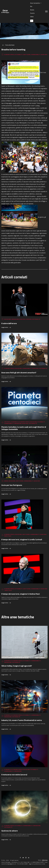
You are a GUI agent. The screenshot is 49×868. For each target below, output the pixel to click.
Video (32, 17)
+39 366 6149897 (23, 864)
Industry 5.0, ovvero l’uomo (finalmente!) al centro (22, 720)
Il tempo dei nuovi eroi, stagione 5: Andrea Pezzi (21, 594)
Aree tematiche (35, 3)
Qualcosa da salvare (10, 831)
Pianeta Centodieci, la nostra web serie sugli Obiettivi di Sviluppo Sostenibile (24, 428)
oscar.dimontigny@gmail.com (9, 864)
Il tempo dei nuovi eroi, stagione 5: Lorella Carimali (22, 539)
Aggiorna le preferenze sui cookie (37, 864)
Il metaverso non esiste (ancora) (14, 775)
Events (32, 13)
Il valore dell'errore (9, 323)
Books (32, 10)
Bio (31, 6)
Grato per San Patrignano (12, 485)
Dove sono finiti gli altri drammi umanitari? (19, 373)
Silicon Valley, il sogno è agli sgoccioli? (17, 666)
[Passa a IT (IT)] (32, 21)
